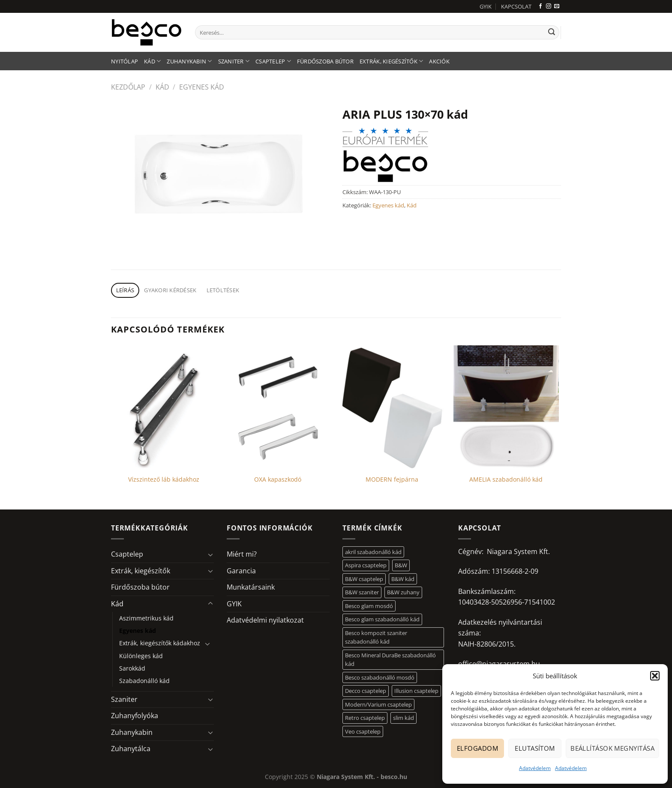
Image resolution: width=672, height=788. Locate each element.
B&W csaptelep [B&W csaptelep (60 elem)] (364, 579)
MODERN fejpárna (392, 479)
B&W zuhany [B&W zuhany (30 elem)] (403, 592)
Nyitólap (124, 61)
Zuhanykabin (189, 61)
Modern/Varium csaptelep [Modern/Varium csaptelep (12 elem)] (378, 704)
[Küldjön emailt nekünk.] (557, 6)
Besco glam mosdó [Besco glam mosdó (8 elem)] (369, 606)
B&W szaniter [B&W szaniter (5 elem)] (362, 592)
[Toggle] (210, 554)
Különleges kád (141, 656)
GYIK (486, 6)
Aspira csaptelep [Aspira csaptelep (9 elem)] (366, 565)
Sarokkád (132, 668)
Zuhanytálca (131, 749)
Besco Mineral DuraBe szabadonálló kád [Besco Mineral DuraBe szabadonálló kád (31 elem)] (390, 659)
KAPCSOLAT (516, 6)
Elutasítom (535, 748)
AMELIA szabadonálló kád (506, 479)
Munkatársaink (251, 587)
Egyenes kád (202, 87)
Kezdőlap (128, 87)
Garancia (241, 571)
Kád (152, 61)
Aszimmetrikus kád (146, 618)
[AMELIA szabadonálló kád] (506, 407)
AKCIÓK (439, 61)
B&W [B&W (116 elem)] (401, 565)
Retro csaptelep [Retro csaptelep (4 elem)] (365, 718)
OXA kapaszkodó (278, 479)
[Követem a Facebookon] (540, 6)
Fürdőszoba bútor (325, 61)
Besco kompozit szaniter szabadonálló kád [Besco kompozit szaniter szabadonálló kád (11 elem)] (376, 637)
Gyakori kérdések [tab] (170, 290)
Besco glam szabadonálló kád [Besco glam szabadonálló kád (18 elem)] (382, 619)
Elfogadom (477, 748)
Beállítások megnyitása (612, 748)
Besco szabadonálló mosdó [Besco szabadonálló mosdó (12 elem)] (380, 677)
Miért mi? (242, 554)
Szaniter (234, 61)
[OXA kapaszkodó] (278, 407)
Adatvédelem (535, 768)
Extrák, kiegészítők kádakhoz (160, 643)
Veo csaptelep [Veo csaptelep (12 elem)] (363, 731)
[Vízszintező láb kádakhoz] (164, 407)
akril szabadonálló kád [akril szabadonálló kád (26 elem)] (373, 552)
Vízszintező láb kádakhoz (164, 479)
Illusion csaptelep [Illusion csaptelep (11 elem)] (416, 691)
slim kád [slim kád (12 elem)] (403, 718)
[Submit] (552, 33)
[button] (655, 676)
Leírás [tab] (125, 290)
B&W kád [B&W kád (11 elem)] (403, 579)
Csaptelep (273, 61)
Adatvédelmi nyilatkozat (265, 620)
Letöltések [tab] (223, 290)
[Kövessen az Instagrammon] (549, 6)
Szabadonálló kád (144, 681)
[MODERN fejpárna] (392, 407)
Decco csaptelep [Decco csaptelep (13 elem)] (366, 691)
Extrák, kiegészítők (391, 61)
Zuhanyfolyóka (135, 716)
